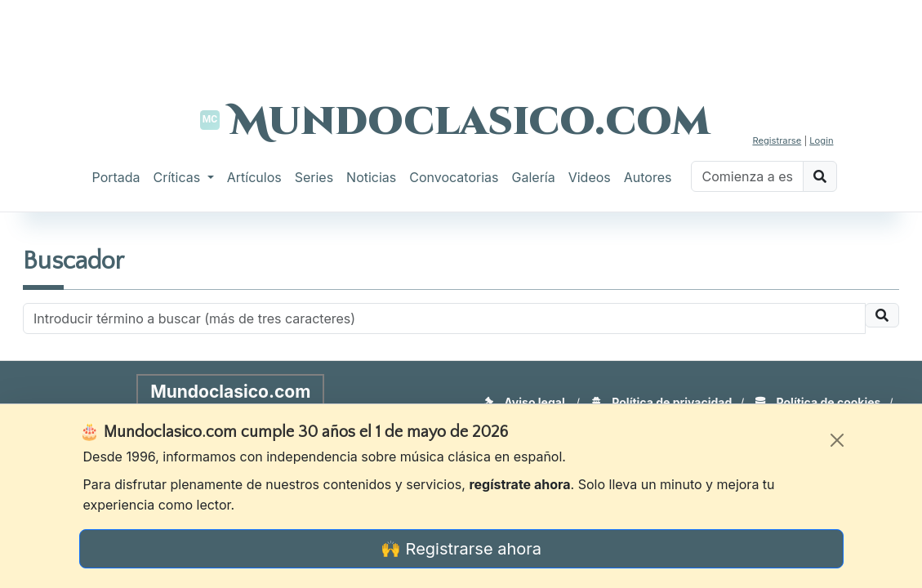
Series (314, 177)
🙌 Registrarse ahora (461, 549)
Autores (648, 177)
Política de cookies (818, 402)
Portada (116, 177)
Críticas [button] (179, 177)
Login (821, 140)
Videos (590, 177)
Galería (534, 177)
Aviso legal (525, 402)
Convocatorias (454, 177)
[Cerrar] (837, 440)
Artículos (254, 177)
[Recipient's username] (444, 318)
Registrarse (777, 140)
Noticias (371, 177)
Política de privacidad (661, 402)
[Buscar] (747, 176)
